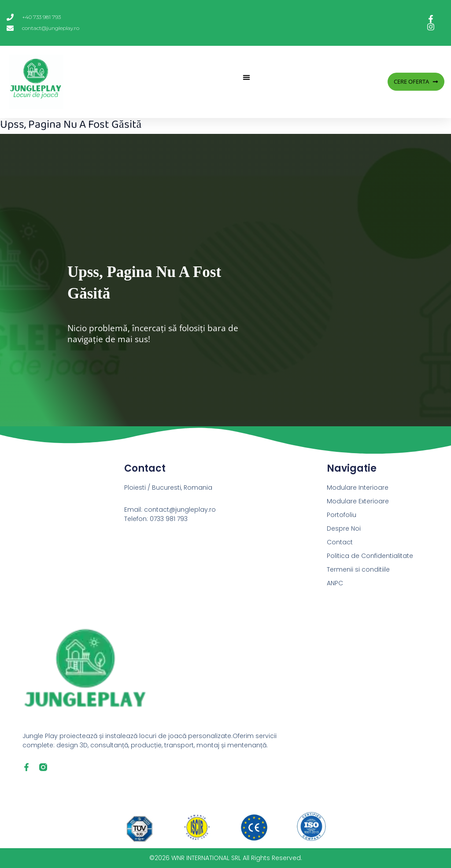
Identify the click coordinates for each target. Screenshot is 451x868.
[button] (246, 78)
